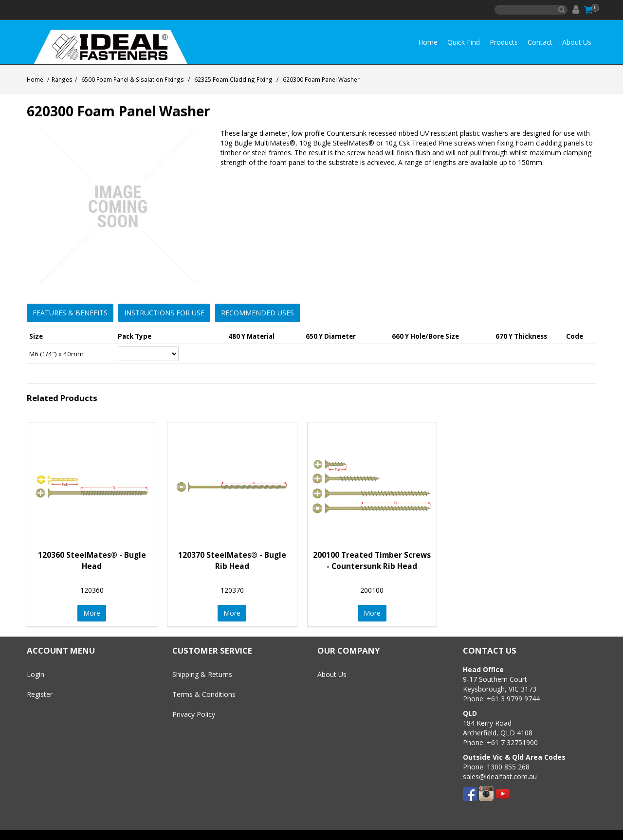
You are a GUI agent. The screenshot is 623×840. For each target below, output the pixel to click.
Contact (540, 42)
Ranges (62, 79)
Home (428, 42)
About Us (577, 42)
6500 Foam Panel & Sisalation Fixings (133, 79)
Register (40, 694)
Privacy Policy (194, 714)
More (92, 613)
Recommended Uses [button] (257, 313)
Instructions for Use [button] (164, 313)
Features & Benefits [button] (70, 313)
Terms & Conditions (204, 694)
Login (36, 674)
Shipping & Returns (202, 674)
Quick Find (464, 42)
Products (504, 42)
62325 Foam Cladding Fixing (233, 79)
